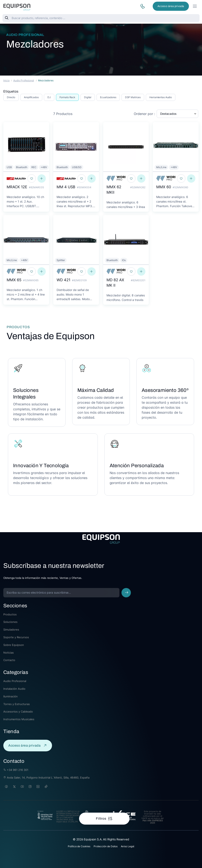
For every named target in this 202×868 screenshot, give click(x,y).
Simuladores (11, 630)
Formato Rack (68, 97)
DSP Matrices (133, 97)
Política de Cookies (79, 846)
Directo (11, 97)
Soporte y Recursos (16, 637)
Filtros (101, 818)
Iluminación (11, 696)
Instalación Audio (14, 689)
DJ (49, 97)
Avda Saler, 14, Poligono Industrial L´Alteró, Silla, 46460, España (46, 778)
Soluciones (10, 622)
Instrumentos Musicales (19, 719)
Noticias (9, 653)
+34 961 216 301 (16, 770)
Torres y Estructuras (17, 704)
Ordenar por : (144, 114)
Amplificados (31, 97)
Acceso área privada (171, 6)
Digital (88, 97)
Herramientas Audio (161, 97)
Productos (10, 614)
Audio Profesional (25, 35)
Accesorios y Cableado (18, 712)
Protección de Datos (106, 846)
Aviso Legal (128, 846)
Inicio (6, 80)
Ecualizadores (108, 97)
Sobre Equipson (14, 645)
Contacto (9, 660)
